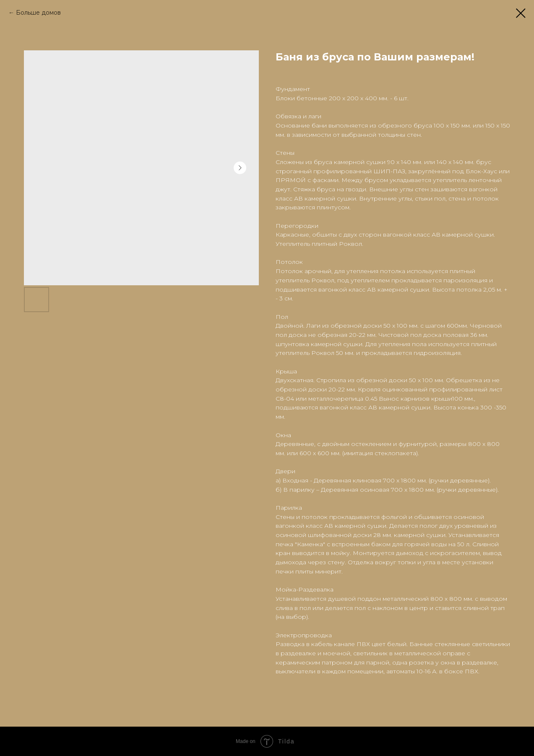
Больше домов (38, 13)
